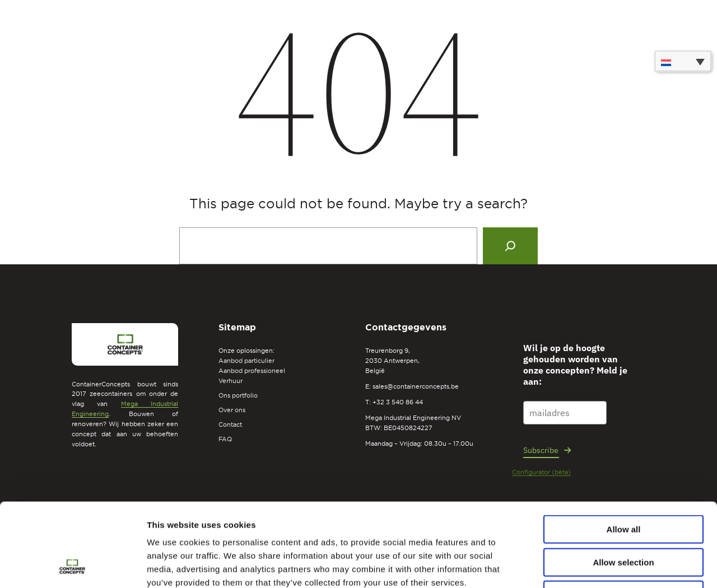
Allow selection (623, 484)
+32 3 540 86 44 (398, 402)
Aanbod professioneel (252, 371)
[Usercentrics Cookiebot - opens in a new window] (73, 566)
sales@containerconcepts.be (416, 386)
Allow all (624, 451)
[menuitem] (683, 61)
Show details (588, 566)
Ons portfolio (238, 395)
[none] (683, 61)
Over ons (232, 410)
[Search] (510, 246)
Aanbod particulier (246, 361)
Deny (624, 517)
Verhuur (231, 381)
